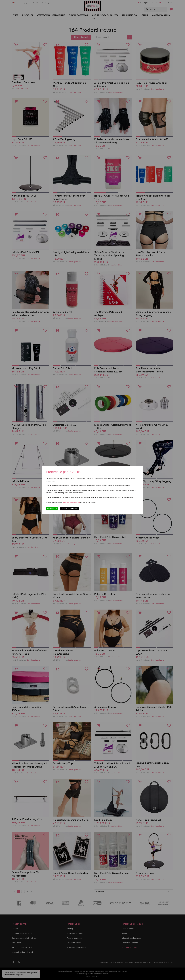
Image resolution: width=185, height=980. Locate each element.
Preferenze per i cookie (69, 509)
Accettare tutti (52, 509)
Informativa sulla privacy (72, 502)
